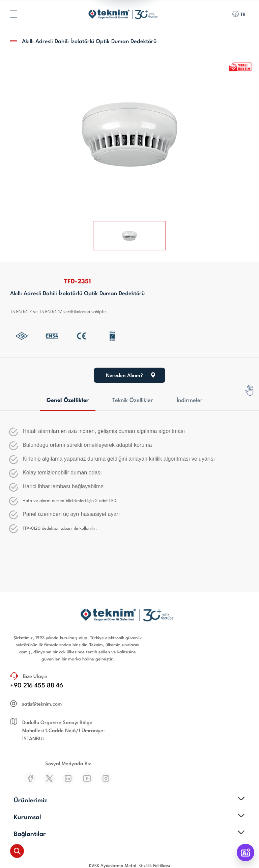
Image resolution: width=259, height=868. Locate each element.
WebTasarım (124, 853)
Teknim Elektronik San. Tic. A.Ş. (128, 840)
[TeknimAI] (246, 852)
